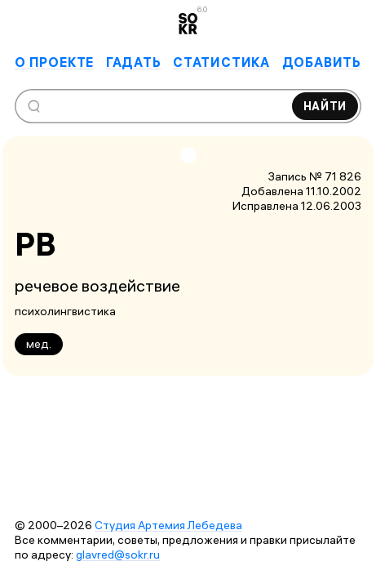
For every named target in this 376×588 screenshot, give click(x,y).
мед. (39, 344)
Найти (325, 106)
